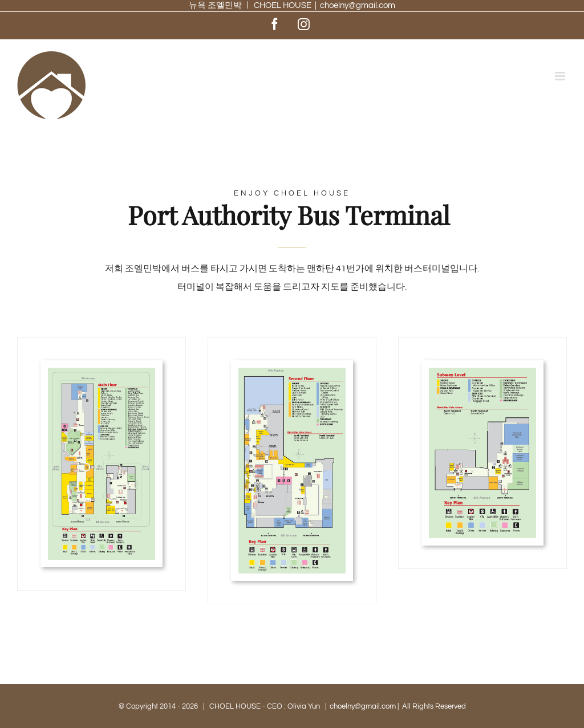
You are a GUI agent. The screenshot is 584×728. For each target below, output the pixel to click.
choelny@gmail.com (358, 5)
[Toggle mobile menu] (561, 76)
